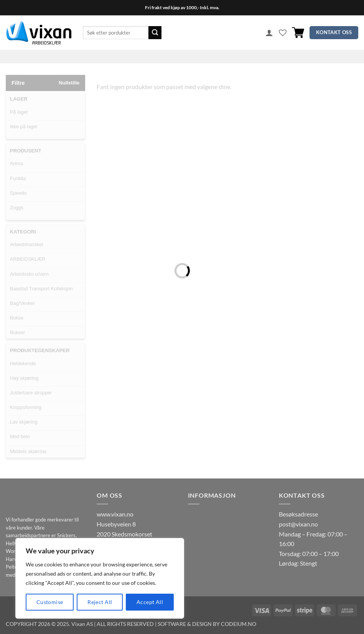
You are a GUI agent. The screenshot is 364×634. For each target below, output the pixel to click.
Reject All (100, 602)
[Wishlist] (283, 33)
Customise (50, 602)
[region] (100, 578)
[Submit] (155, 33)
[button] (269, 33)
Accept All (150, 602)
